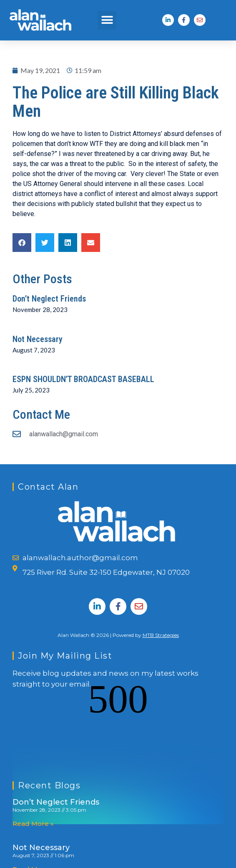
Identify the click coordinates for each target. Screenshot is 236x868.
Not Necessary (38, 339)
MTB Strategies (161, 635)
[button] (107, 20)
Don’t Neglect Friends (49, 299)
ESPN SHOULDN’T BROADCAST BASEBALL (83, 379)
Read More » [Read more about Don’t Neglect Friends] (33, 759)
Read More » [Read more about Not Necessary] (33, 805)
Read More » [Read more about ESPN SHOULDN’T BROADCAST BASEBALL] (33, 850)
